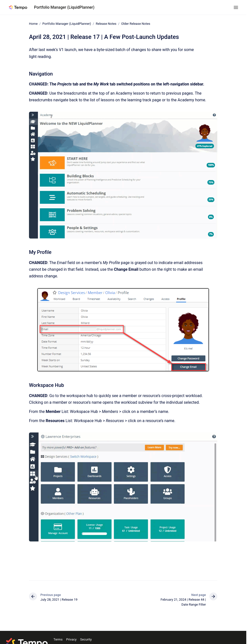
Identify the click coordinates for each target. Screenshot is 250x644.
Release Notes (106, 24)
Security (86, 639)
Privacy (71, 639)
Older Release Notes (136, 24)
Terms (58, 639)
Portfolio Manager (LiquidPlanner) (64, 7)
